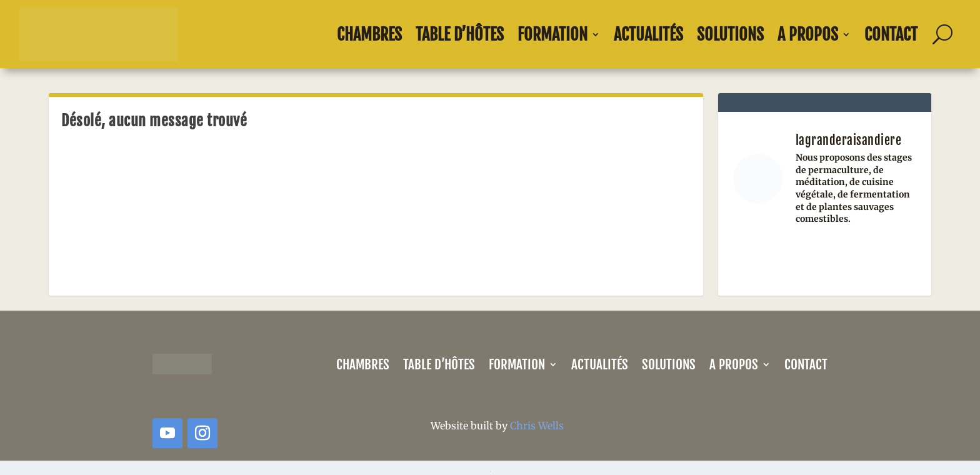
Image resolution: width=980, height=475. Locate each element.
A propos (808, 34)
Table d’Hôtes (460, 34)
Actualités (648, 34)
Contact (891, 34)
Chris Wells (537, 426)
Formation (552, 34)
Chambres (369, 34)
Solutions (730, 34)
